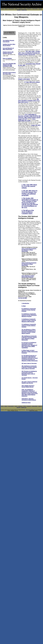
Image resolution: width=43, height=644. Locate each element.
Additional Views (26, 403)
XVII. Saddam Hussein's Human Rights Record (28, 386)
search (40, 9)
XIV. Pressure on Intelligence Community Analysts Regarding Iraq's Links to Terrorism (29, 373)
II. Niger (24, 306)
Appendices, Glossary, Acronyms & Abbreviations (29, 399)
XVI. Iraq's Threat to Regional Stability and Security (29, 382)
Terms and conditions (30, 410)
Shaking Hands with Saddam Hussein (8, 53)
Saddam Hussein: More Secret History (9, 45)
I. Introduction (25, 303)
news (16, 9)
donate (19, 10)
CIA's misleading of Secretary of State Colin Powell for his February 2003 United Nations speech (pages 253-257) (29, 117)
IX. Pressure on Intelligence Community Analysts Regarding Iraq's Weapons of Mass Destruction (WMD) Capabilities (29, 345)
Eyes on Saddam (7, 58)
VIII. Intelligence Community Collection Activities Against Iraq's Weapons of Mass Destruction (29, 338)
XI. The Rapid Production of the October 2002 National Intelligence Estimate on (30, 358)
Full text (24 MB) (22, 298)
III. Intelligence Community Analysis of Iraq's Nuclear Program (29, 310)
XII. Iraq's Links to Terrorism (29, 363)
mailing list (24, 10)
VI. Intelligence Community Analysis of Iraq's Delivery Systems (29, 326)
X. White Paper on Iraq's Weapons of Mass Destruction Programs (30, 352)
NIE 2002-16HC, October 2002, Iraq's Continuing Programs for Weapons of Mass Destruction (29, 53)
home (3, 9)
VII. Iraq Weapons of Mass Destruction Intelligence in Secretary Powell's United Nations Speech (29, 331)
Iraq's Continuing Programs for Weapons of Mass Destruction (29, 250)
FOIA (25, 9)
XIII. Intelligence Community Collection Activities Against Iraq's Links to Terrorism (29, 367)
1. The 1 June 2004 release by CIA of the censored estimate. (29, 186)
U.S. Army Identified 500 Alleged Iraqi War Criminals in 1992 (9, 65)
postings (21, 9)
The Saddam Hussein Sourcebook (8, 41)
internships (35, 9)
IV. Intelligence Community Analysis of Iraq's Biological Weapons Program (29, 315)
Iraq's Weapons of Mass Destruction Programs (28, 276)
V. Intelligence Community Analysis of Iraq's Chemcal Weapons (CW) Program (29, 320)
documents (11, 9)
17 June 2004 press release (32, 82)
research (29, 9)
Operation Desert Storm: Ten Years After (9, 73)
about (6, 9)
